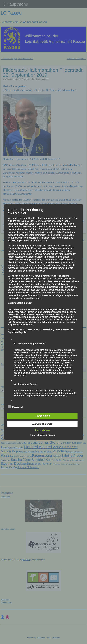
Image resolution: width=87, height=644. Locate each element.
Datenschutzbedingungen (43, 435)
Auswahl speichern (42, 424)
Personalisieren (43, 430)
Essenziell (15, 407)
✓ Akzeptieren (42, 416)
